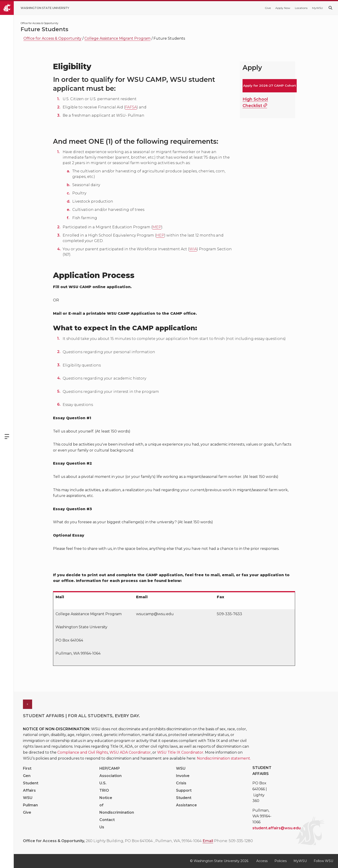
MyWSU (317, 8)
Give (268, 8)
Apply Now (283, 8)
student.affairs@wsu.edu (277, 828)
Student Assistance (186, 801)
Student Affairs (31, 787)
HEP (160, 235)
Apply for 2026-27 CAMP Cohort (270, 85)
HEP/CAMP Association (110, 772)
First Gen (27, 772)
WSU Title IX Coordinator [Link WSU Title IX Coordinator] (180, 752)
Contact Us (107, 823)
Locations (301, 8)
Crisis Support (184, 787)
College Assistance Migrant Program (117, 38)
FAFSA (131, 107)
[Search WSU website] (330, 8)
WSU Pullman (30, 801)
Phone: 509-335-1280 (233, 841)
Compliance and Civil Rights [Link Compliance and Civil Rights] (83, 752)
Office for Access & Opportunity (52, 38)
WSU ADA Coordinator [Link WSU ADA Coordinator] (130, 752)
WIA (193, 249)
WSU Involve (183, 772)
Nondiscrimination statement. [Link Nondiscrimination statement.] (224, 758)
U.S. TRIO (104, 787)
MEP (157, 227)
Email (208, 841)
